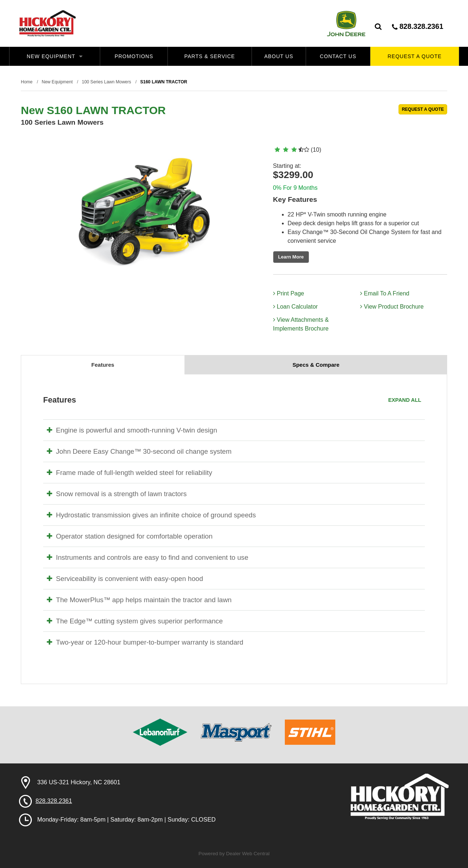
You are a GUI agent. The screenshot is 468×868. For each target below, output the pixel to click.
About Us (279, 56)
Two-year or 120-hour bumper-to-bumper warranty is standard (145, 642)
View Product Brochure (392, 307)
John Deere (346, 23)
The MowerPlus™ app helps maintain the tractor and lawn (139, 600)
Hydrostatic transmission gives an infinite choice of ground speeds (151, 515)
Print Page (289, 293)
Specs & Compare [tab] (316, 365)
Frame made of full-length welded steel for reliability (129, 473)
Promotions (134, 56)
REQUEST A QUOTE (423, 109)
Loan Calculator (296, 307)
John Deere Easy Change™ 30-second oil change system (139, 451)
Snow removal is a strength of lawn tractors (117, 494)
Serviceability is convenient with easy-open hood (125, 579)
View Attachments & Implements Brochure (301, 324)
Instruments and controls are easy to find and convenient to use (148, 557)
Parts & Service (210, 56)
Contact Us (338, 56)
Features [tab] (103, 365)
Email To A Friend (385, 293)
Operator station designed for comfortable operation (130, 536)
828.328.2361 (418, 27)
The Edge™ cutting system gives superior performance (135, 621)
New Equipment (55, 56)
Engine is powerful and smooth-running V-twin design (132, 430)
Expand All (405, 400)
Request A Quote (415, 56)
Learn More (291, 257)
